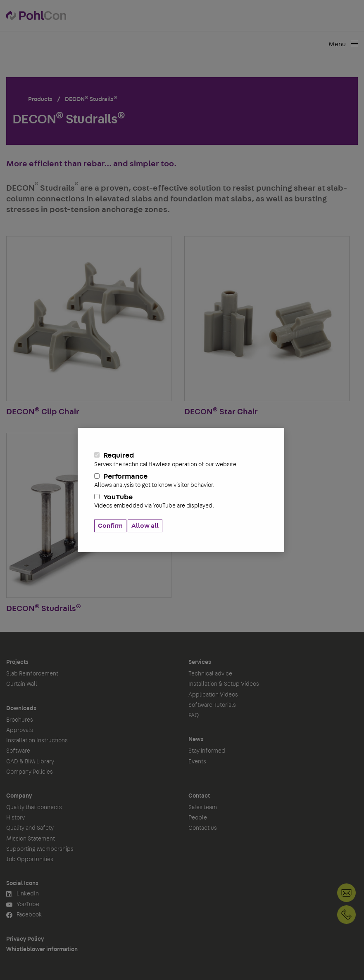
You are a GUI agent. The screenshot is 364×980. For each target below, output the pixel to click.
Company (19, 796)
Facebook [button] (24, 915)
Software (18, 751)
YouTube (181, 501)
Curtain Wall (22, 684)
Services (200, 662)
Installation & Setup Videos (224, 684)
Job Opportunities (30, 860)
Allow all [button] (145, 526)
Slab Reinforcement (32, 674)
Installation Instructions (37, 741)
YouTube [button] (23, 905)
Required (181, 460)
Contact (199, 796)
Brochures (20, 720)
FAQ (194, 716)
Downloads (21, 708)
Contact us (203, 828)
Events (197, 762)
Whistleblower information (42, 949)
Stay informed (207, 751)
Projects (17, 662)
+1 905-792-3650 (346, 915)
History (15, 818)
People (198, 818)
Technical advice (210, 674)
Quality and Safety (30, 828)
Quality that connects (34, 808)
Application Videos (213, 695)
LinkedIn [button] (23, 894)
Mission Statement (31, 839)
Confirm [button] (110, 526)
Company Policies (30, 772)
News (196, 739)
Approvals (20, 730)
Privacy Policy (25, 939)
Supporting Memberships (40, 849)
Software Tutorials (212, 705)
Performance (181, 481)
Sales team (203, 808)
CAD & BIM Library (30, 762)
